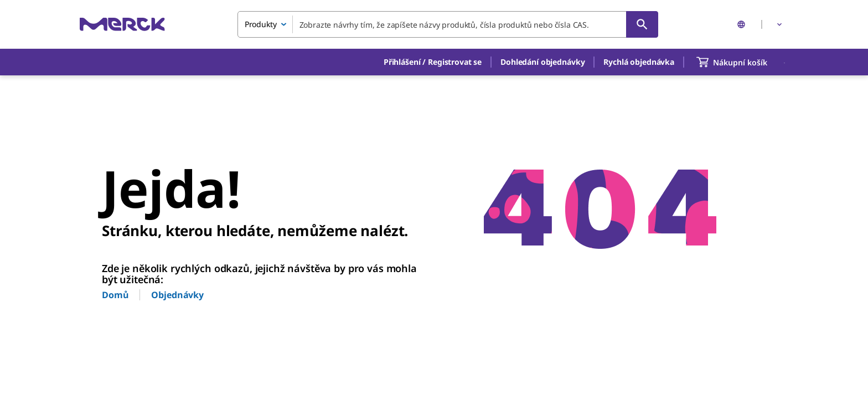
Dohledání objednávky (542, 62)
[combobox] (448, 24)
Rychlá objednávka (639, 62)
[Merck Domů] (122, 24)
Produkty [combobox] (261, 24)
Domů (115, 295)
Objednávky (177, 295)
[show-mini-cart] (742, 62)
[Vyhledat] (642, 24)
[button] (433, 62)
